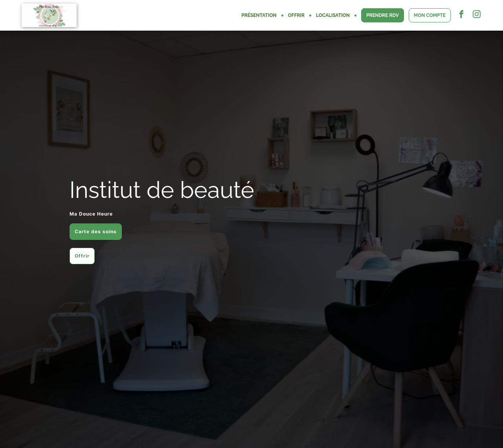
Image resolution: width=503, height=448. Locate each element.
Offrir (82, 256)
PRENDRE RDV (383, 15)
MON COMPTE (430, 15)
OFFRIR (296, 15)
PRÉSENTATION (259, 15)
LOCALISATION (333, 15)
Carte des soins (96, 231)
